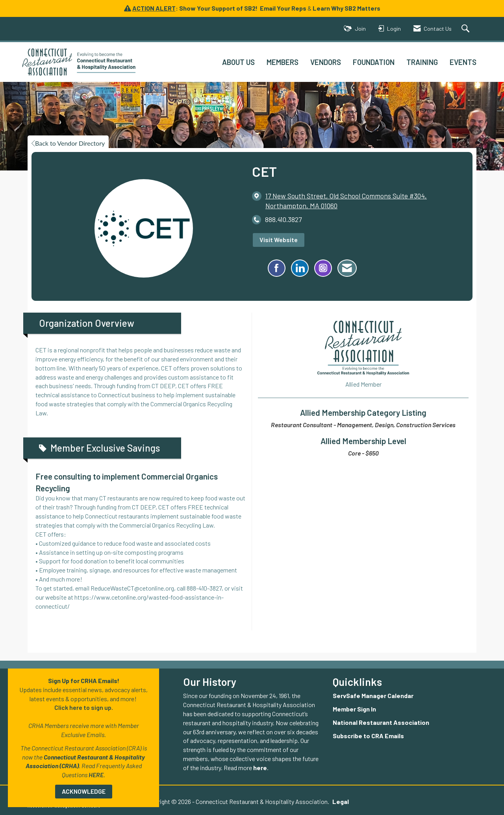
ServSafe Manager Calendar (373, 696)
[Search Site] (466, 29)
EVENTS (463, 62)
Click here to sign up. (84, 707)
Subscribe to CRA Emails (368, 736)
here (260, 768)
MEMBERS (283, 62)
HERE (96, 775)
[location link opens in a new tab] (363, 201)
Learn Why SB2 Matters (346, 8)
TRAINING (422, 62)
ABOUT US (238, 62)
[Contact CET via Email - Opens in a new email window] (347, 268)
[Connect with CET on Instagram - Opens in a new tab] (323, 268)
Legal (339, 801)
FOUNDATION (374, 62)
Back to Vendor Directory (68, 143)
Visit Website (279, 240)
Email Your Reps (283, 8)
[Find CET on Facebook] (277, 268)
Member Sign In (354, 709)
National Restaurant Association (381, 722)
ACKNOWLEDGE (84, 791)
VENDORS (326, 62)
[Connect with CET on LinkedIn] (300, 268)
